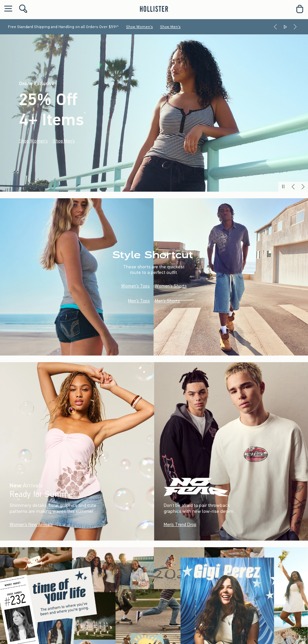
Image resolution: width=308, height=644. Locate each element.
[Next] (295, 27)
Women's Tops (136, 286)
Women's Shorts (171, 286)
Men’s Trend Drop (180, 525)
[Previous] (275, 27)
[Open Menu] (7, 9)
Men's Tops (139, 301)
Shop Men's (170, 27)
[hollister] (154, 9)
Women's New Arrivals (31, 525)
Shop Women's (139, 27)
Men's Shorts (167, 301)
